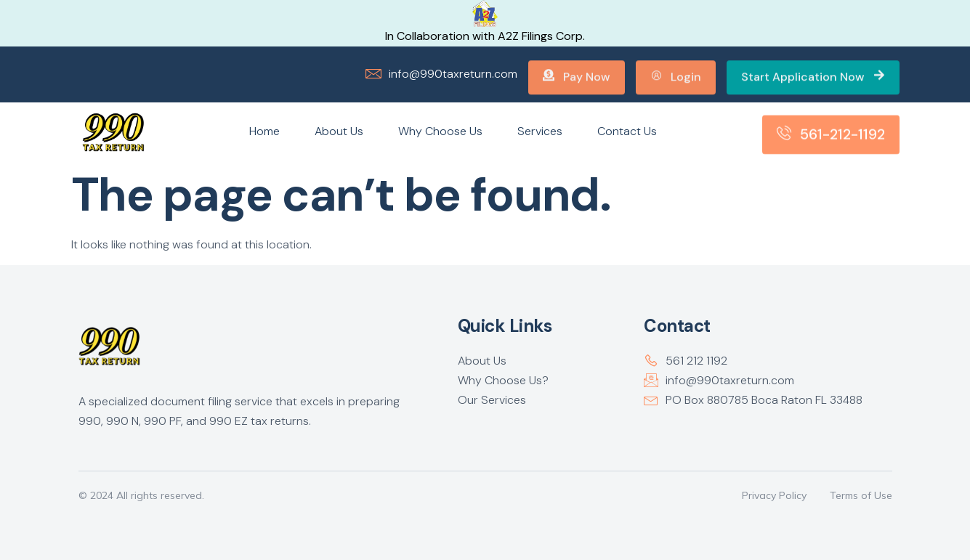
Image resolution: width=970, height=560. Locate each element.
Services (540, 131)
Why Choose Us (440, 131)
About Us (339, 131)
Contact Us (627, 131)
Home (264, 131)
